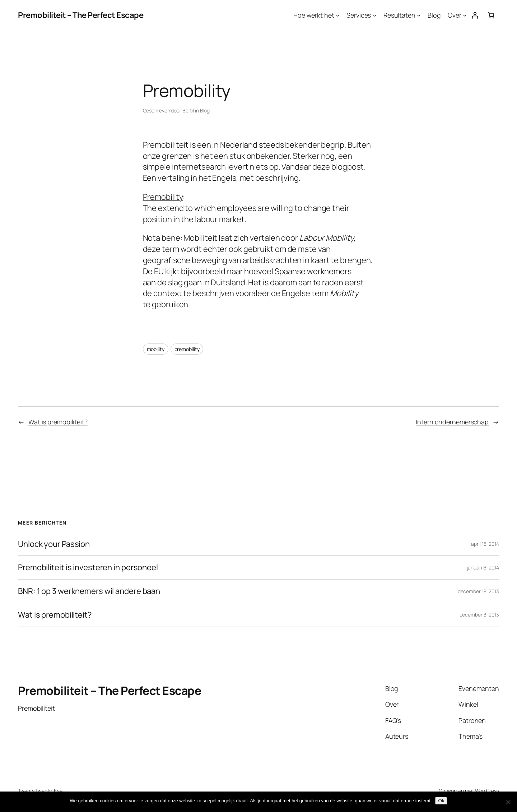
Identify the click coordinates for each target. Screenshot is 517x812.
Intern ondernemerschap (452, 422)
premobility (187, 349)
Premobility (163, 197)
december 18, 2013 (478, 591)
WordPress (487, 791)
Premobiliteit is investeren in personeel (88, 568)
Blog (434, 15)
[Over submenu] (465, 15)
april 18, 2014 (485, 544)
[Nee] (508, 802)
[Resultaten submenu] (419, 15)
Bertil (188, 110)
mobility (156, 349)
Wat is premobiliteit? (58, 422)
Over (455, 15)
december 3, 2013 (479, 615)
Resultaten (399, 15)
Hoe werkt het (314, 15)
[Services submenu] (375, 15)
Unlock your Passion (54, 544)
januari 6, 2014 (483, 568)
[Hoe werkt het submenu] (338, 15)
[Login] (475, 15)
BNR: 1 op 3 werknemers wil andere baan (89, 591)
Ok (441, 801)
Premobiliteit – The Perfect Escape (81, 15)
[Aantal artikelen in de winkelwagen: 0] (491, 15)
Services (359, 15)
